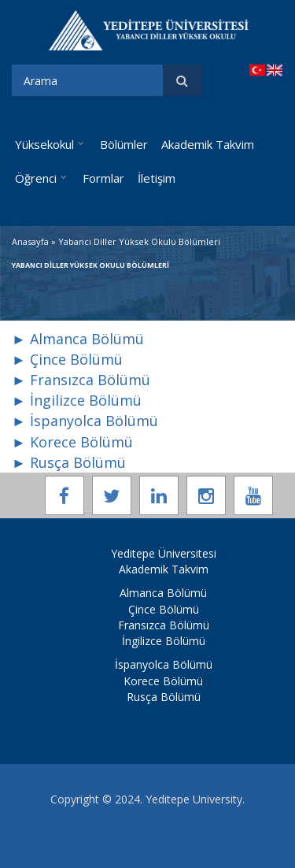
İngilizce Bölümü (164, 641)
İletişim (157, 178)
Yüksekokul (44, 144)
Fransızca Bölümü (164, 625)
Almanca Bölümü (163, 593)
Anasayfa (30, 241)
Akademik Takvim (208, 144)
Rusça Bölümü (164, 697)
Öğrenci (36, 178)
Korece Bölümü (163, 681)
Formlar (103, 178)
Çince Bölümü (164, 609)
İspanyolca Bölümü (164, 664)
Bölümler (124, 144)
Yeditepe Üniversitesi (164, 553)
